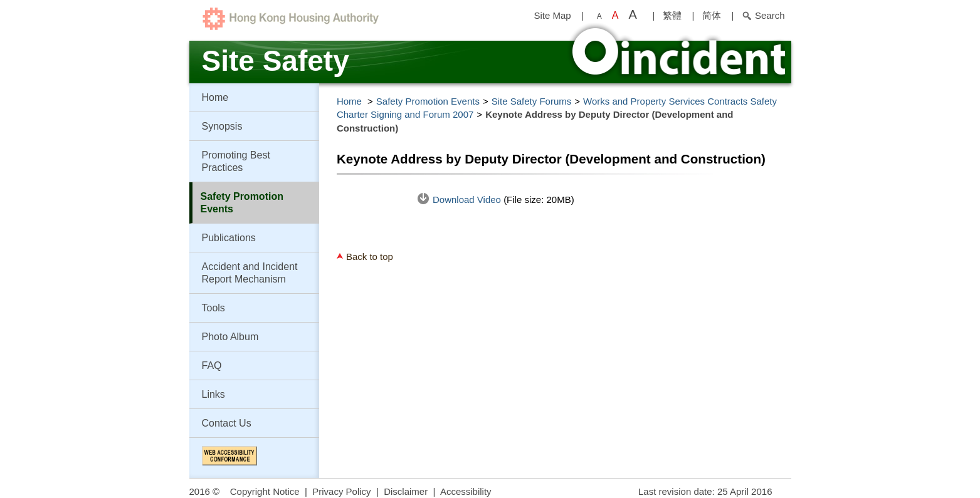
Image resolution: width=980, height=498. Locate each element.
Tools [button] (213, 308)
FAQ (212, 366)
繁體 (672, 15)
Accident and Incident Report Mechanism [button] (250, 273)
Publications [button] (229, 238)
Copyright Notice (265, 491)
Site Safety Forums (532, 101)
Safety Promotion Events (428, 101)
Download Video (468, 200)
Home (215, 97)
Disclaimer (406, 491)
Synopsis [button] (222, 126)
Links (213, 394)
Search (763, 15)
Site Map (552, 15)
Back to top (370, 257)
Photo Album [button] (230, 337)
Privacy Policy (341, 491)
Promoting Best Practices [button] (236, 161)
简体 (712, 15)
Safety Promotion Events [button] (242, 203)
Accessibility (466, 491)
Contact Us (227, 423)
